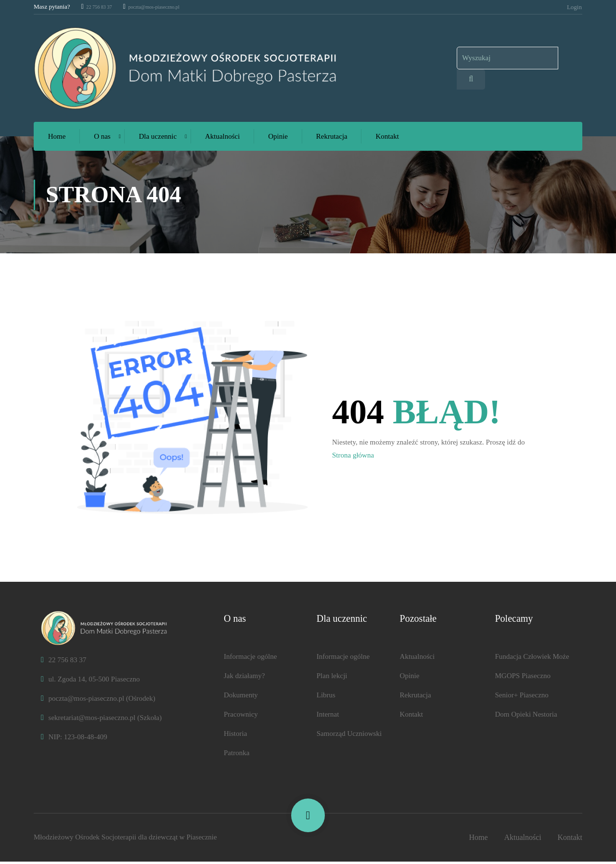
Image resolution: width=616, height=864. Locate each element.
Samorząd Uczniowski (349, 736)
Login (574, 7)
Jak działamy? (244, 678)
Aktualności (223, 139)
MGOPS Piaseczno (522, 678)
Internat (328, 717)
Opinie (278, 139)
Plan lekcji (332, 678)
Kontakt (387, 139)
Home (57, 139)
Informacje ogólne (250, 659)
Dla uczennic (158, 139)
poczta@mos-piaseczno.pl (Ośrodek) (98, 701)
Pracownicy (241, 717)
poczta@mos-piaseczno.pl (167, 7)
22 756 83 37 (101, 7)
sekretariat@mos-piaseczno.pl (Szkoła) (101, 720)
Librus (326, 697)
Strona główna (353, 458)
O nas (102, 139)
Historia (235, 736)
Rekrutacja (332, 139)
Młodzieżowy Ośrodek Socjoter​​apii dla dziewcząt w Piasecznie (125, 839)
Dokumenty (241, 697)
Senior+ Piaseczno (521, 697)
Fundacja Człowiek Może (532, 659)
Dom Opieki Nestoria (526, 717)
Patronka (237, 755)
